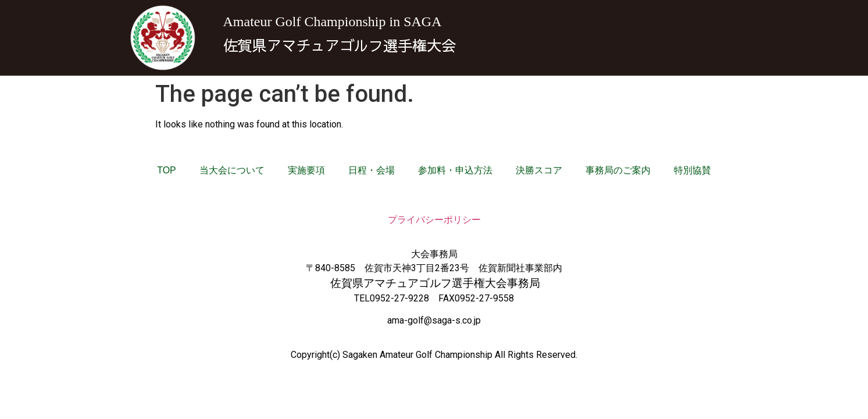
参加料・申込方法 (455, 170)
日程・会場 (372, 170)
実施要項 (306, 170)
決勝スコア (539, 170)
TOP (167, 170)
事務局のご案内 (618, 170)
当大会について (232, 170)
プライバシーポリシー (434, 220)
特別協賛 (692, 170)
